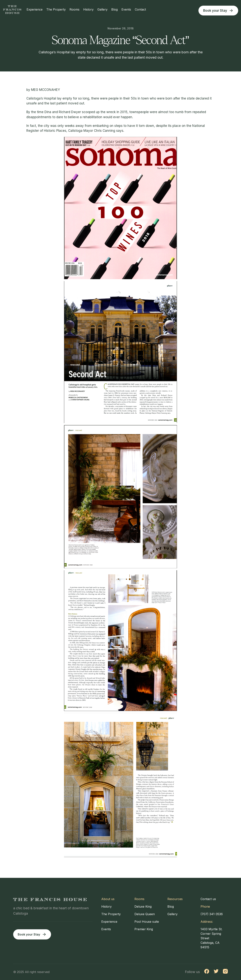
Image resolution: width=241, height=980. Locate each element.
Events (127, 9)
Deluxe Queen (145, 914)
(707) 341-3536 (212, 914)
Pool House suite (147, 922)
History (89, 9)
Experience (35, 9)
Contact (141, 9)
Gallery (103, 9)
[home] (12, 10)
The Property (57, 9)
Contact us (208, 899)
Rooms (75, 9)
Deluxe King (143, 906)
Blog (115, 9)
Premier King (144, 929)
